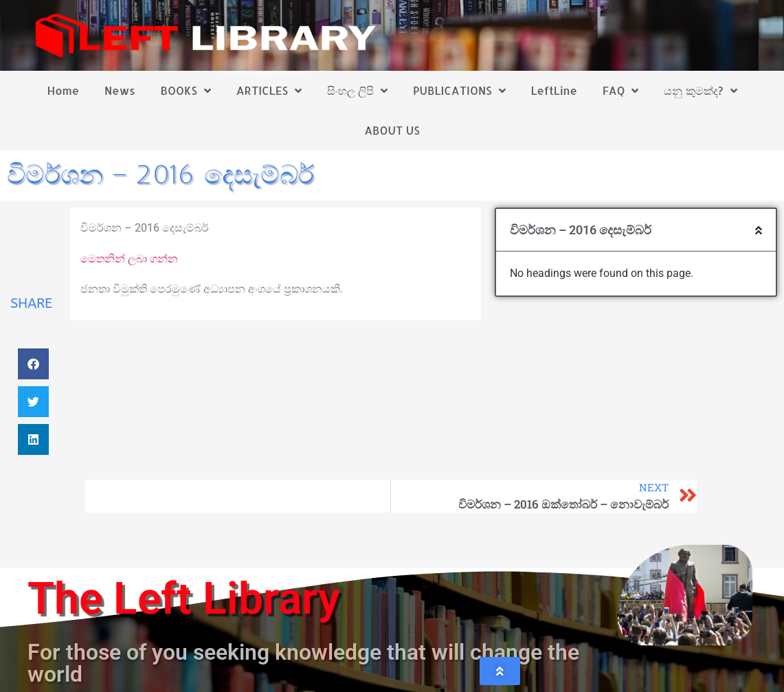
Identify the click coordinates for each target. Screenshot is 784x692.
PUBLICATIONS (459, 91)
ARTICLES (269, 91)
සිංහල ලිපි (357, 91)
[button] (33, 364)
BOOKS (185, 91)
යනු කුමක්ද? (700, 91)
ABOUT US (392, 130)
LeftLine (553, 90)
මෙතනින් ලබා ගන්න (129, 259)
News (120, 90)
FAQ (621, 91)
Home (63, 90)
